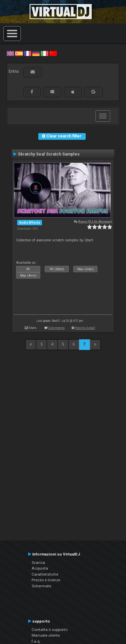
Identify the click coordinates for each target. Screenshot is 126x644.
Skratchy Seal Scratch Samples (49, 154)
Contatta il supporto (50, 630)
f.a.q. (36, 641)
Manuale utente (46, 635)
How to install (85, 328)
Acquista (40, 568)
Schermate (41, 586)
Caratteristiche (45, 574)
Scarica (38, 563)
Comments (57, 328)
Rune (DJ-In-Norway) (95, 221)
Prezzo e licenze (46, 580)
